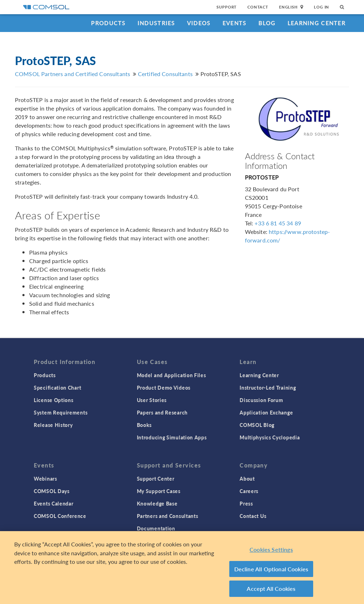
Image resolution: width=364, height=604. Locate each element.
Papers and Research (162, 412)
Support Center (156, 479)
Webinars (45, 479)
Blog (267, 23)
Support (227, 7)
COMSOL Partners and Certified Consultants (73, 74)
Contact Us (253, 516)
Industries (156, 23)
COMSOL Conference (60, 516)
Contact (258, 7)
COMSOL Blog (257, 425)
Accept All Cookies (271, 589)
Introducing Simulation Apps (172, 437)
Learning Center (317, 23)
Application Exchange (266, 412)
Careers (249, 491)
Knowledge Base (157, 503)
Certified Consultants (165, 74)
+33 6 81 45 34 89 (278, 223)
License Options (54, 400)
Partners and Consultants (168, 516)
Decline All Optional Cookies (271, 569)
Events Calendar (54, 503)
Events (235, 23)
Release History (53, 425)
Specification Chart (57, 387)
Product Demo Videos (164, 387)
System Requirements (61, 412)
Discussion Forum (261, 400)
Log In (322, 7)
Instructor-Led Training (268, 387)
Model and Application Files (172, 375)
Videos (199, 23)
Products (108, 23)
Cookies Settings (271, 550)
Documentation (156, 528)
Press (246, 503)
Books (144, 425)
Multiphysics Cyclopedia (270, 437)
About (247, 479)
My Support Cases (159, 491)
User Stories (152, 400)
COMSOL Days (52, 491)
